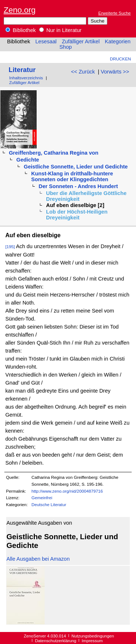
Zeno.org (20, 10)
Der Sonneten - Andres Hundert (79, 186)
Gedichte (28, 160)
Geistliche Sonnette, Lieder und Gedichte (76, 167)
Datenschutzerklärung (55, 641)
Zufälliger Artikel (81, 41)
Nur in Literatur (60, 30)
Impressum (92, 641)
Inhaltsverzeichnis (26, 78)
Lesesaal (46, 41)
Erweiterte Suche (114, 13)
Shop (66, 47)
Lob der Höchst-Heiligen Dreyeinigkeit (77, 215)
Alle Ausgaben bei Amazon (38, 559)
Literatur (22, 70)
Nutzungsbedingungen (93, 636)
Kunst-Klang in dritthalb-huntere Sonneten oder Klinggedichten (72, 176)
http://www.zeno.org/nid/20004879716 (67, 491)
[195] (10, 247)
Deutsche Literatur (49, 504)
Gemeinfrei (42, 498)
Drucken (120, 59)
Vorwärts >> (115, 72)
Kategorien (118, 41)
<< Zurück (83, 72)
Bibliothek (21, 30)
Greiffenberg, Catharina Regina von (53, 153)
